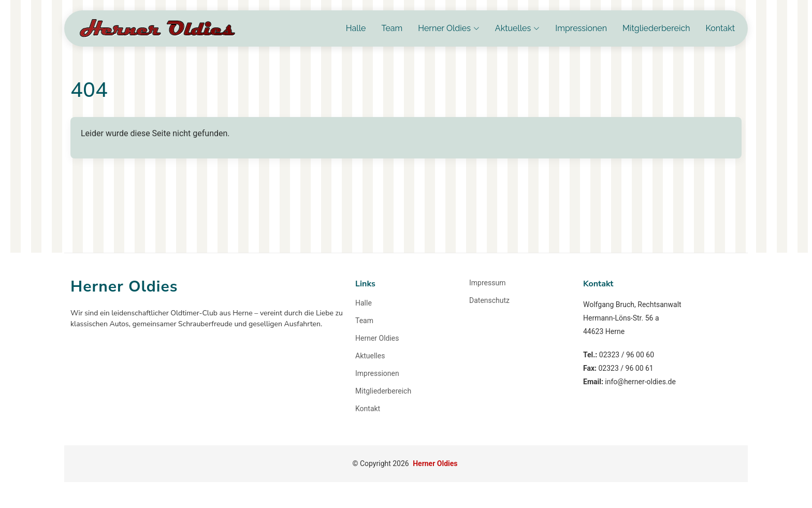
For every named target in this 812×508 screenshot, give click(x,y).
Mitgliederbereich (656, 28)
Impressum (487, 283)
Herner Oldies (377, 338)
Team (392, 28)
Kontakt (720, 28)
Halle (356, 28)
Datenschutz (489, 300)
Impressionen (581, 28)
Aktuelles (370, 356)
